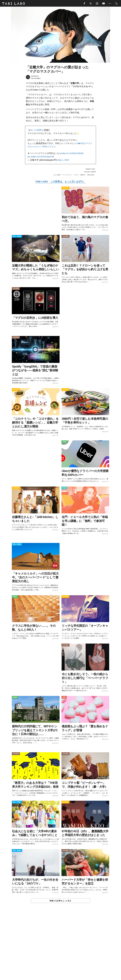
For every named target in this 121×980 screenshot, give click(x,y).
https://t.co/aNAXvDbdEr (73, 154)
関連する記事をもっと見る (60, 901)
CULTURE (65, 237)
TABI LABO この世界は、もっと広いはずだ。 (60, 182)
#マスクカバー (35, 147)
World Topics (91, 175)
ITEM (64, 488)
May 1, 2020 (63, 160)
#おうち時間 (36, 130)
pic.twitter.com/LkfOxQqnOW (41, 157)
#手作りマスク (49, 147)
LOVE (64, 698)
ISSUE (65, 442)
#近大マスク (86, 144)
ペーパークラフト (67, 175)
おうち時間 (57, 175)
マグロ (76, 175)
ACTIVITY (65, 189)
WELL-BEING (17, 237)
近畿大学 (83, 175)
